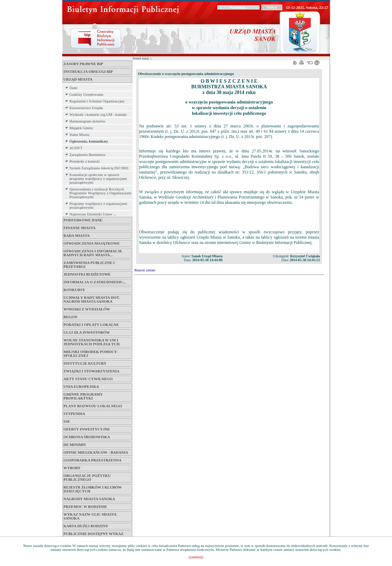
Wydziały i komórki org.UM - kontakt (98, 115)
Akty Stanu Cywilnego (88, 379)
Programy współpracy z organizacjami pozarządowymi (98, 206)
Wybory (72, 468)
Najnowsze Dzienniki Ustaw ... (93, 214)
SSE (67, 422)
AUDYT (76, 148)
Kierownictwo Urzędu (86, 108)
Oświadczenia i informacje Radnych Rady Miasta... (93, 253)
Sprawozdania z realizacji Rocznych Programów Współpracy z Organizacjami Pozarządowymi (101, 193)
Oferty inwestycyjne (87, 429)
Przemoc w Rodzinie (85, 507)
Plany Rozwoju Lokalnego (93, 406)
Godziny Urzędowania (86, 95)
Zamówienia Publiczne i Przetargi (89, 265)
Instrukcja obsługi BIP (88, 72)
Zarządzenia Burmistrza (88, 155)
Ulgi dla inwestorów (87, 332)
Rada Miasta (77, 236)
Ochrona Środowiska (87, 437)
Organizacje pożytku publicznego (87, 478)
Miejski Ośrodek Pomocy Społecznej (90, 354)
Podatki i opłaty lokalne (91, 325)
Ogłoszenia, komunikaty (89, 141)
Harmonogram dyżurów (88, 121)
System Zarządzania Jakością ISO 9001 (99, 168)
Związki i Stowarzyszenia (92, 371)
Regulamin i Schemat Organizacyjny (97, 101)
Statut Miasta (80, 135)
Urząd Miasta (78, 79)
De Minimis (75, 445)
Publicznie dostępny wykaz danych (94, 536)
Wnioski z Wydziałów (87, 309)
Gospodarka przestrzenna (93, 460)
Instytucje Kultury (85, 363)
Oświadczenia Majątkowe (92, 243)
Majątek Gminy (81, 128)
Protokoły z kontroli (85, 161)
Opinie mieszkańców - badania (96, 452)
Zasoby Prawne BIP (83, 64)
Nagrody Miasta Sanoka (89, 499)
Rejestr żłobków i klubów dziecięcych (93, 489)
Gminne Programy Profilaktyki (83, 396)
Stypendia (75, 414)
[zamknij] (196, 557)
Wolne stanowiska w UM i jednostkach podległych (92, 342)
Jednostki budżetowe (87, 274)
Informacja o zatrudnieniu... (95, 282)
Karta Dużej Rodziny (86, 526)
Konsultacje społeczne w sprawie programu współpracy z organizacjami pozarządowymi (98, 179)
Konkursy (75, 290)
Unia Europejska (81, 387)
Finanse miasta (80, 228)
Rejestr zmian (145, 270)
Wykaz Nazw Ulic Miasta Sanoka (90, 516)
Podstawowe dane (83, 220)
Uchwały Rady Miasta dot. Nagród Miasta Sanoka (92, 300)
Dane (73, 88)
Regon (70, 317)
